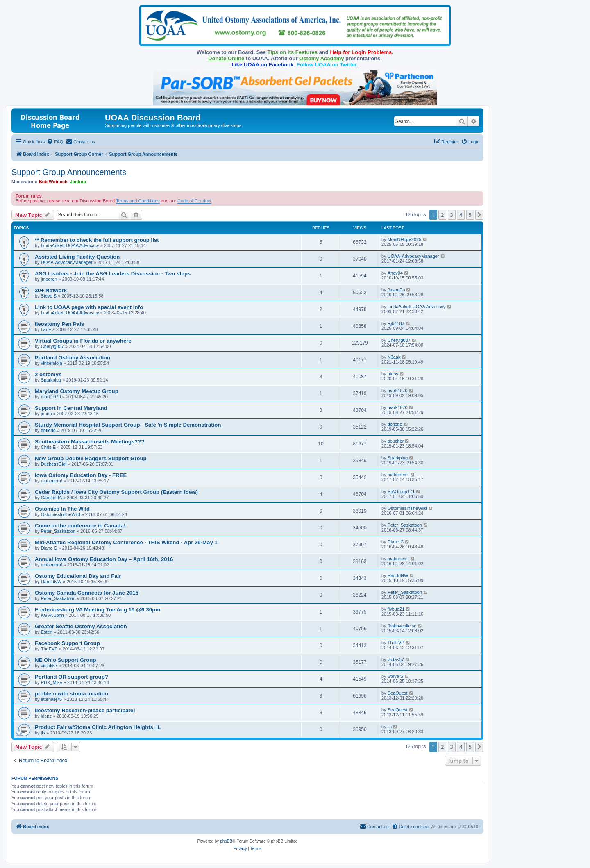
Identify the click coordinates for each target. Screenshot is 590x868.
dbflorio (48, 430)
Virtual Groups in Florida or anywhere (83, 341)
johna (47, 414)
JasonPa (396, 290)
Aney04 (395, 273)
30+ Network (51, 290)
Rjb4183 (396, 323)
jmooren (49, 279)
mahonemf (52, 481)
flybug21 (396, 609)
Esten (47, 632)
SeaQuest (398, 693)
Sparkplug (51, 380)
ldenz (46, 716)
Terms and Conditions (138, 201)
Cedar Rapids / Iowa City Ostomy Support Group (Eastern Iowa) (116, 492)
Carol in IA (51, 498)
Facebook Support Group (67, 643)
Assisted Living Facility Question (77, 257)
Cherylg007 (52, 346)
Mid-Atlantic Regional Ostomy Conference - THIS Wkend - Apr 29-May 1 (126, 542)
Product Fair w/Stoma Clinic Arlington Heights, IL (98, 727)
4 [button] (461, 215)
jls (43, 733)
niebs (393, 374)
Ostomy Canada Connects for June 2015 (87, 593)
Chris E (48, 447)
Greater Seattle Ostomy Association (81, 626)
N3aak (394, 357)
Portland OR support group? (71, 677)
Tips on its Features (292, 52)
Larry (46, 329)
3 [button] (452, 215)
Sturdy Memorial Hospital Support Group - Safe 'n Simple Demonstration (128, 425)
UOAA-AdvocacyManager (67, 262)
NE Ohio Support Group (65, 660)
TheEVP (49, 649)
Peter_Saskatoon (58, 531)
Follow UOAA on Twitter (327, 65)
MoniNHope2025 (405, 239)
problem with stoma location (71, 694)
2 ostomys (48, 374)
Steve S (49, 296)
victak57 (49, 666)
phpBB (226, 841)
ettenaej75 (51, 699)
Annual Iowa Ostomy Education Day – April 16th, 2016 (104, 559)
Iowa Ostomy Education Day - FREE (81, 475)
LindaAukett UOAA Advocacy (70, 245)
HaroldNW (51, 582)
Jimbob (78, 182)
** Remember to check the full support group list (97, 240)
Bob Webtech (53, 182)
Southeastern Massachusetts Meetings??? (90, 442)
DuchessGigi (54, 464)
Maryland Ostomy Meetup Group (77, 391)
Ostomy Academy (321, 58)
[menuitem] (55, 142)
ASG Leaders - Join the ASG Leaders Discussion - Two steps (113, 274)
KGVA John (52, 615)
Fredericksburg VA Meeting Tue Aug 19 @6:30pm (98, 610)
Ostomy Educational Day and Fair (78, 576)
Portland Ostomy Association (73, 358)
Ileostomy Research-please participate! (85, 710)
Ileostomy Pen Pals (59, 324)
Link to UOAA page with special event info (89, 307)
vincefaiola (52, 363)
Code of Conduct (194, 201)
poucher (396, 441)
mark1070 (51, 397)
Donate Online (226, 58)
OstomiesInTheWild (61, 514)
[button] (479, 215)
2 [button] (442, 215)
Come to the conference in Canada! (80, 526)
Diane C (49, 548)
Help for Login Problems (361, 52)
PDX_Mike (52, 682)
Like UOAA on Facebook (262, 65)
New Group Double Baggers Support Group (91, 458)
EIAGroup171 (401, 491)
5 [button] (470, 215)
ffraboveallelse (402, 626)
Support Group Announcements (69, 172)
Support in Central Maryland (71, 408)
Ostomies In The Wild (62, 509)
